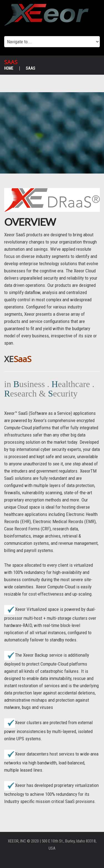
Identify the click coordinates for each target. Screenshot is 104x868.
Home (9, 68)
